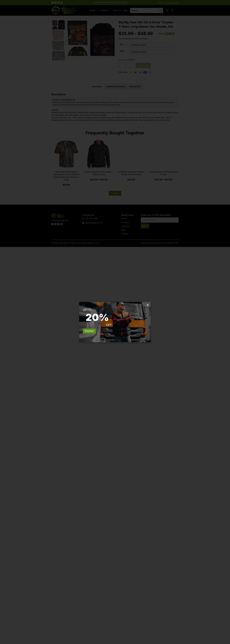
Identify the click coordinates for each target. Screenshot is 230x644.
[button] (148, 305)
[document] (115, 322)
